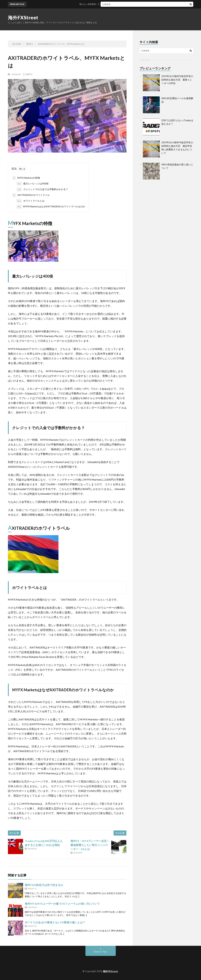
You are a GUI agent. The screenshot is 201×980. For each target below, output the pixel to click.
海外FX (29, 74)
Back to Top (100, 952)
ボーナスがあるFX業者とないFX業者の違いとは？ (55, 922)
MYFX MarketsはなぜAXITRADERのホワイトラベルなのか (51, 207)
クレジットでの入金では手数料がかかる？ (42, 189)
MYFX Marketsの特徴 (26, 178)
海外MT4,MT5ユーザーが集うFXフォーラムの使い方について (62, 904)
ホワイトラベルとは (30, 201)
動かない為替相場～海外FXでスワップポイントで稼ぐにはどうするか (118, 4)
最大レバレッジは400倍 (33, 184)
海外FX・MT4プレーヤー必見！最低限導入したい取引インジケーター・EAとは (90, 845)
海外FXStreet (23, 18)
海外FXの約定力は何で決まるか (44, 885)
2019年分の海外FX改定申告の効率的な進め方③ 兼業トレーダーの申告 (177, 80)
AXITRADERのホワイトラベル (31, 195)
